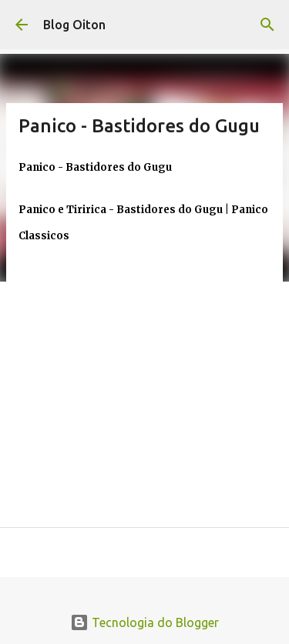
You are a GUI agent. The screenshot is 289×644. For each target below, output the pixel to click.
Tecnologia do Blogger (144, 622)
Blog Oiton (74, 25)
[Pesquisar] (267, 25)
